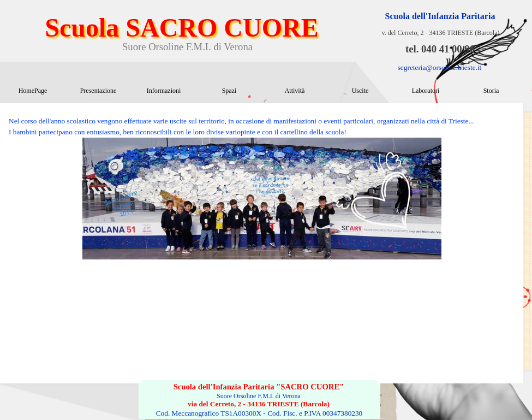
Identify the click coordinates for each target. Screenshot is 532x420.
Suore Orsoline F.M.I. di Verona (187, 47)
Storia (491, 91)
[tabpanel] (262, 188)
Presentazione (98, 91)
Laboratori (426, 91)
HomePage (33, 91)
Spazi (229, 91)
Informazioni (164, 91)
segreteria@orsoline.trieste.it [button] (440, 67)
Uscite (360, 91)
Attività (295, 91)
